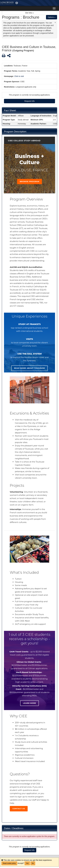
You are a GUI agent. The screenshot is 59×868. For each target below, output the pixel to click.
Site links (30, 13)
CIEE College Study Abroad (24, 141)
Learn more (30, 703)
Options (52, 17)
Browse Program (30, 181)
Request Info (29, 101)
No (33, 863)
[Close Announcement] (55, 22)
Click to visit (19, 76)
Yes (27, 863)
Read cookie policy (9, 863)
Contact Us (19, 809)
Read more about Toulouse (30, 368)
